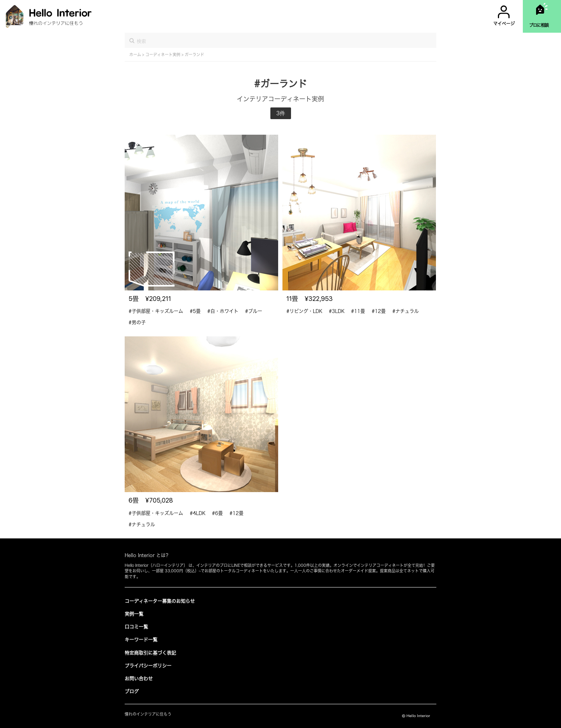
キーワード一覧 (141, 640)
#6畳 (217, 513)
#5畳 (195, 311)
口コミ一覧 (136, 627)
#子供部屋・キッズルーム (156, 311)
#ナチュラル (406, 311)
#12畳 (379, 311)
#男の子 (137, 322)
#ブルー (254, 311)
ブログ (132, 691)
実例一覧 (134, 614)
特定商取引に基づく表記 (150, 653)
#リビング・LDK (304, 311)
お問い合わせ (139, 679)
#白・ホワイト (223, 311)
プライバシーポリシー (148, 666)
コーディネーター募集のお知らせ (160, 601)
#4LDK (198, 513)
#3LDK (337, 311)
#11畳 (358, 311)
